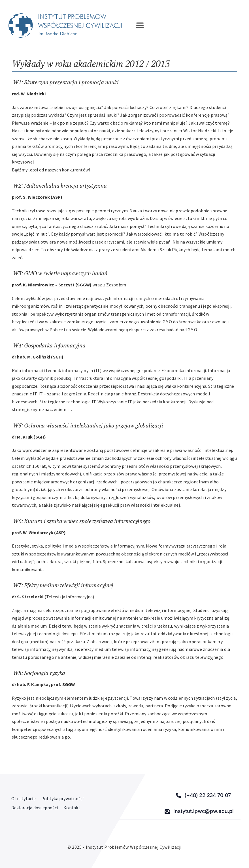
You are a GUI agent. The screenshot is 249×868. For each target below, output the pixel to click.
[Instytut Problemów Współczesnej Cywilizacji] (65, 15)
